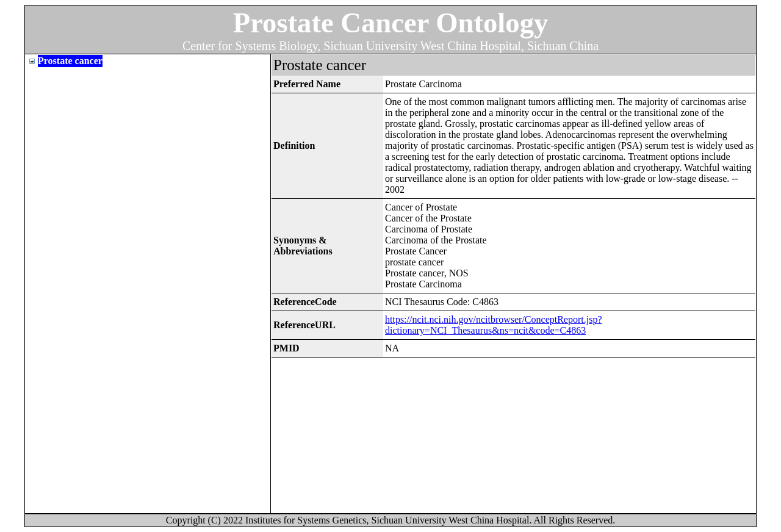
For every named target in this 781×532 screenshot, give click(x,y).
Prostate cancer (70, 61)
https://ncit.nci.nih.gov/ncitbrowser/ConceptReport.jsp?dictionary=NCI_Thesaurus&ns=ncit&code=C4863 (494, 325)
